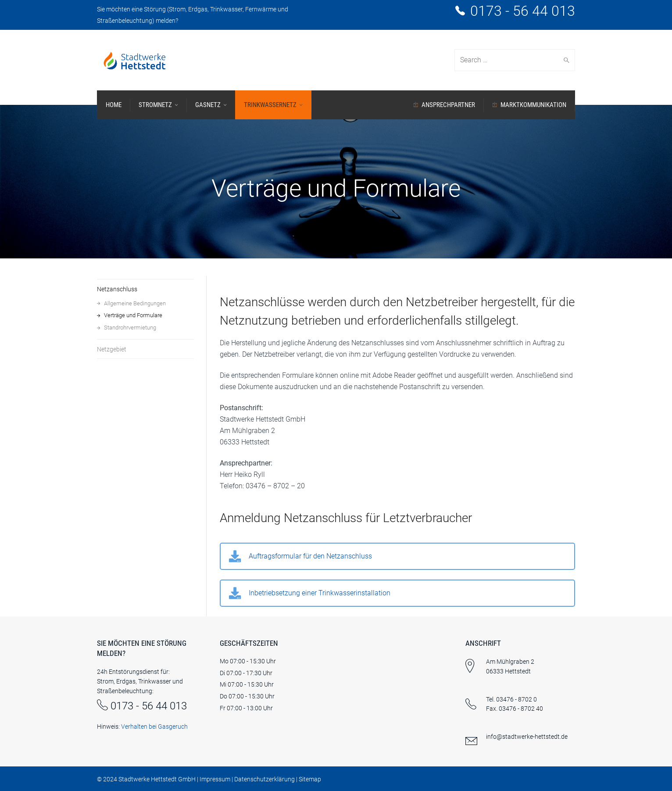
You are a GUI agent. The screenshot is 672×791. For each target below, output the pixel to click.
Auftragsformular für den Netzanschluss (310, 556)
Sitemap (310, 779)
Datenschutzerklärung (265, 779)
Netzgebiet (112, 349)
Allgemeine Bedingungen (135, 303)
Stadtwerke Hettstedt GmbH (157, 779)
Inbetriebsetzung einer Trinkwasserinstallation (320, 593)
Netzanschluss (117, 289)
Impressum (215, 779)
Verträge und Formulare (133, 315)
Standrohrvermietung (130, 327)
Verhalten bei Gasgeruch (154, 727)
